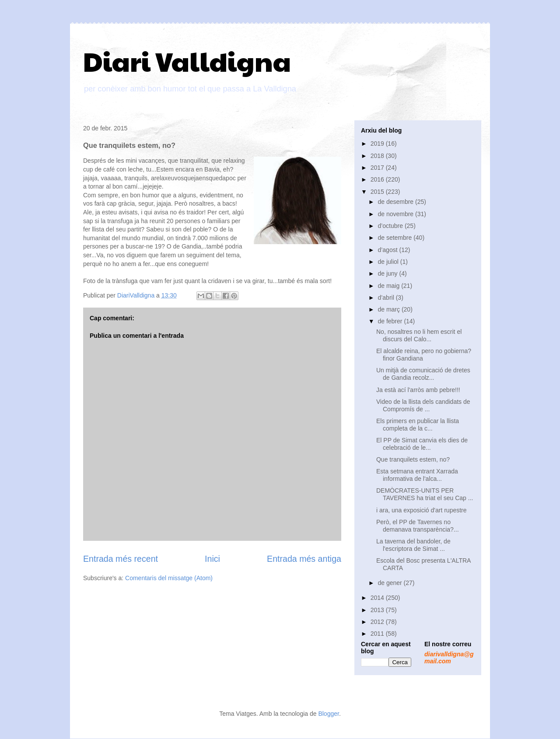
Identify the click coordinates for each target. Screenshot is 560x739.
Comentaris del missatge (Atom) (169, 578)
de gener (390, 583)
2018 (378, 156)
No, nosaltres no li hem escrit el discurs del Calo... (419, 335)
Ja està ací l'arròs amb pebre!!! (418, 390)
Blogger (328, 714)
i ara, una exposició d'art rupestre (422, 510)
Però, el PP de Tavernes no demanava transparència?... (418, 526)
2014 (378, 598)
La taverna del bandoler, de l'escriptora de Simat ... (413, 545)
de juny (388, 273)
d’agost (388, 250)
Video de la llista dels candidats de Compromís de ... (423, 405)
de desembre (396, 202)
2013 (378, 610)
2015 (378, 192)
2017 (378, 168)
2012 (378, 622)
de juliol (389, 262)
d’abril (387, 298)
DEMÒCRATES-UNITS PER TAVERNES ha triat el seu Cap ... (425, 494)
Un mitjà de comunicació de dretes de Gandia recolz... (423, 374)
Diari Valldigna (187, 61)
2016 (378, 179)
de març (389, 309)
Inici (212, 559)
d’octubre (391, 226)
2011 (378, 634)
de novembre (396, 214)
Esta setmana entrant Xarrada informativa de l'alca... (417, 475)
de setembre (395, 238)
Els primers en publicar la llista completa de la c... (418, 425)
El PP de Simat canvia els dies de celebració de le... (422, 444)
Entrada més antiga (304, 559)
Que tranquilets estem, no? (413, 459)
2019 (378, 144)
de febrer (391, 321)
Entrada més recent (121, 559)
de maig (389, 286)
